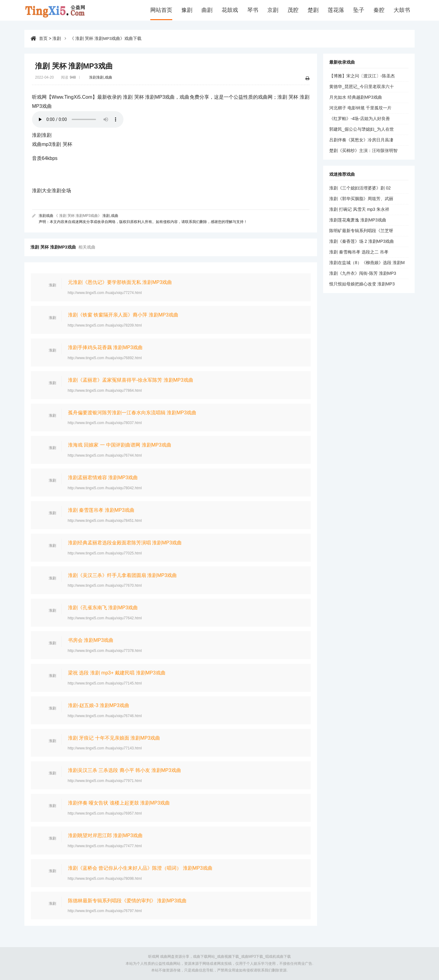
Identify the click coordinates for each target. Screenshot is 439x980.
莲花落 (336, 10)
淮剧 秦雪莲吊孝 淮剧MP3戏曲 (101, 510)
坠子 (359, 10)
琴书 (253, 10)
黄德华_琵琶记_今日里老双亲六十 (362, 87)
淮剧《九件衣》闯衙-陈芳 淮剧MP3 (363, 273)
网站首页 (161, 10)
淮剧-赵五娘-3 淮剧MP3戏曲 (99, 705)
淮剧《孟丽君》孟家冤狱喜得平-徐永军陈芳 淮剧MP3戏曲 (131, 380)
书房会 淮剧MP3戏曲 (91, 640)
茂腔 (293, 10)
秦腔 (379, 10)
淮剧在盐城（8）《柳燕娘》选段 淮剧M (367, 263)
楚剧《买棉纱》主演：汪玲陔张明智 (363, 150)
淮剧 (57, 38)
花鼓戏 (230, 10)
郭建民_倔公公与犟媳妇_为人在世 (362, 129)
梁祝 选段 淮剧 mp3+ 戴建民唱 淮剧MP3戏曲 (117, 673)
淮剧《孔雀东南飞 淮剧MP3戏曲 (103, 608)
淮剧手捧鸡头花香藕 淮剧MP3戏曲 (105, 347)
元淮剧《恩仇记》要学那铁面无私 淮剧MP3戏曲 (120, 282)
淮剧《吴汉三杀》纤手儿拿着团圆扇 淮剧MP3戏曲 (122, 575)
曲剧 (207, 10)
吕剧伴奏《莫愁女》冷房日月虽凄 (361, 140)
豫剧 (187, 10)
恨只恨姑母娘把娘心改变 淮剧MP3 (362, 284)
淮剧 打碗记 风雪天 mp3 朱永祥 (359, 209)
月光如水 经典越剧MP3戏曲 (356, 97)
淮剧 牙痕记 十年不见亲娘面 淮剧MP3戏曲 (114, 738)
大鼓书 (402, 10)
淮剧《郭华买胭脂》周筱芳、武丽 (361, 199)
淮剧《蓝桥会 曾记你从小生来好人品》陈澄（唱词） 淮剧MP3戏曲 (140, 868)
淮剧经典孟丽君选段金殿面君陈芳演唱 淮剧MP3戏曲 (125, 543)
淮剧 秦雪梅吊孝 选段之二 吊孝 (359, 252)
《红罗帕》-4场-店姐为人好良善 (360, 119)
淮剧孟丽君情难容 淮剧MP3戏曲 (103, 478)
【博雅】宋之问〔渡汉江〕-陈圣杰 (362, 76)
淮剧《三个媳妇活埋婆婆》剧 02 (360, 188)
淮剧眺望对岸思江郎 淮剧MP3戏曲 (105, 835)
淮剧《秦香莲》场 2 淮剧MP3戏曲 (362, 241)
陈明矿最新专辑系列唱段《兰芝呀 (361, 231)
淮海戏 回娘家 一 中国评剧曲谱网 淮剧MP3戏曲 (120, 445)
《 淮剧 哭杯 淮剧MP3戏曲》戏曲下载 (106, 38)
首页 (43, 38)
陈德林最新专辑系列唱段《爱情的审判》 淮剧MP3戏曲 (127, 900)
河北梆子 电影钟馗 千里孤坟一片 (360, 108)
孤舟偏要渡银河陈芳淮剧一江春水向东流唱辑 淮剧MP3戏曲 (132, 413)
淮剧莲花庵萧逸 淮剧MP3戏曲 (358, 220)
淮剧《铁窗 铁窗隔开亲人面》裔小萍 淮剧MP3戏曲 (123, 315)
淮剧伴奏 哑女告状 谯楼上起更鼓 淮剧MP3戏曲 (119, 803)
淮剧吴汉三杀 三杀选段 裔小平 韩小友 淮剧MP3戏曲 (125, 770)
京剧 (273, 10)
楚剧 (313, 10)
